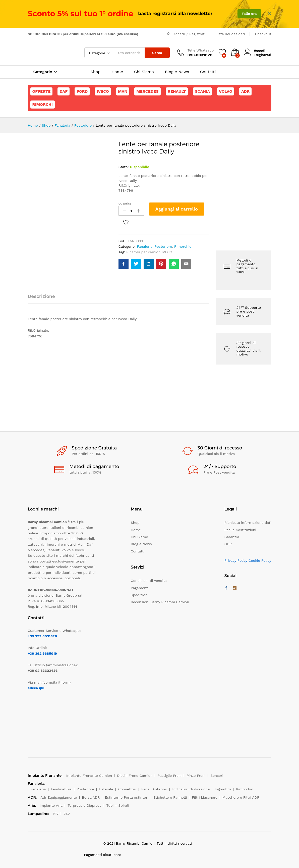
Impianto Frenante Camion (89, 776)
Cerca (157, 53)
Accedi (179, 34)
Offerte (42, 91)
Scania (202, 91)
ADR (245, 91)
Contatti (208, 72)
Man (123, 91)
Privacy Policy (236, 560)
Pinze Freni (196, 776)
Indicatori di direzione (191, 789)
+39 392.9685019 (42, 653)
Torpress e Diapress (84, 805)
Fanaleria (145, 246)
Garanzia (232, 537)
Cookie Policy (260, 560)
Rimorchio (183, 246)
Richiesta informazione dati (248, 523)
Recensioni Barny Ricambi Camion (160, 602)
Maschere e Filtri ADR (241, 797)
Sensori (217, 776)
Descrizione (41, 296)
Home (117, 72)
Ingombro (223, 789)
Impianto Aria (51, 805)
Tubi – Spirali (118, 805)
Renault (177, 91)
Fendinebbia (61, 789)
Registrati (197, 34)
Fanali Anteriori (154, 789)
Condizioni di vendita (149, 581)
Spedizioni (140, 595)
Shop (96, 72)
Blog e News (177, 72)
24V (67, 814)
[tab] (44, 299)
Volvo (226, 91)
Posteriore (163, 246)
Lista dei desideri (230, 34)
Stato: (124, 167)
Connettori (127, 789)
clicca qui (36, 688)
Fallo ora (249, 14)
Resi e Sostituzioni (240, 530)
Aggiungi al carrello (177, 209)
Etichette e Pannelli (170, 797)
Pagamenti (140, 588)
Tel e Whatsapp (201, 50)
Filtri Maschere (205, 797)
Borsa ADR (91, 797)
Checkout (263, 34)
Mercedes (147, 91)
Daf (64, 91)
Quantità (125, 204)
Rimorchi (43, 104)
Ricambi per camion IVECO (149, 252)
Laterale (106, 789)
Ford (82, 91)
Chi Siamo (144, 72)
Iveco (103, 91)
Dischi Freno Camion (135, 776)
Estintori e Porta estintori (126, 797)
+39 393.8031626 (42, 636)
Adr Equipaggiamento (59, 797)
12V (56, 814)
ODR (228, 544)
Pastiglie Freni (169, 776)
